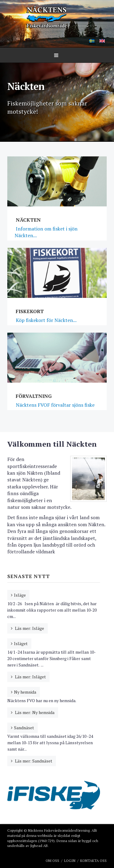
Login (70, 861)
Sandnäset (24, 728)
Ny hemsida (25, 692)
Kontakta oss (93, 861)
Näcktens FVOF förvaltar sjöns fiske (55, 405)
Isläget (21, 643)
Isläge (20, 595)
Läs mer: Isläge (29, 628)
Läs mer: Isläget (30, 677)
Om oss (52, 861)
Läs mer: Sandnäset (33, 761)
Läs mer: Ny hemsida (34, 712)
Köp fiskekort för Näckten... (46, 320)
